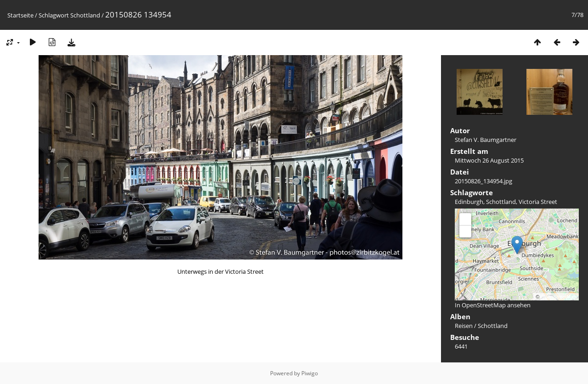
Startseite (20, 15)
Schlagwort (54, 15)
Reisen (464, 326)
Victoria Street (538, 202)
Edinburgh (469, 202)
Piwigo (310, 373)
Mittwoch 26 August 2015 (489, 160)
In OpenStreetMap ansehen (493, 305)
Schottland (85, 15)
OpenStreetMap (559, 297)
